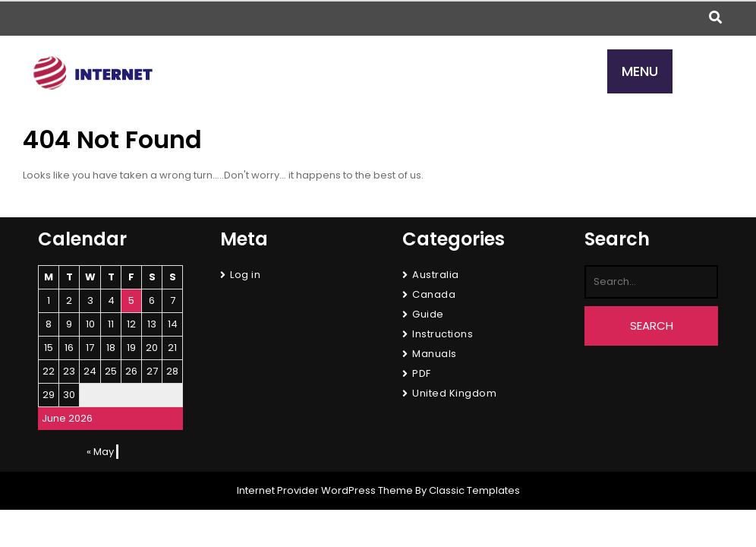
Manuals (435, 354)
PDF (422, 373)
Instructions (443, 334)
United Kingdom (454, 393)
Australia (436, 275)
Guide (428, 314)
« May (100, 452)
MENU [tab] (640, 71)
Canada (434, 294)
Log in (245, 275)
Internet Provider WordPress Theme (325, 490)
